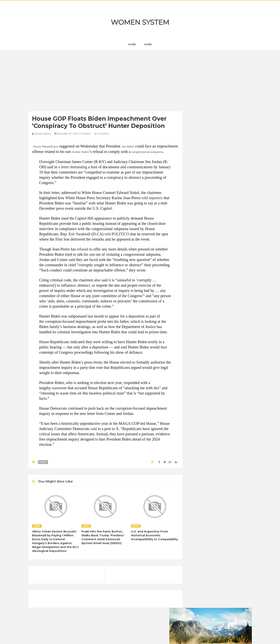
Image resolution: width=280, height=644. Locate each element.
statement (59, 388)
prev (193, 249)
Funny (234, 491)
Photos (220, 511)
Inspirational (200, 505)
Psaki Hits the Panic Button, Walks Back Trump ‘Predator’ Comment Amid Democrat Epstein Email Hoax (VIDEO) (103, 537)
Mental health (236, 505)
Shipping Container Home (211, 440)
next (196, 249)
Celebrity (211, 485)
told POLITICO (117, 234)
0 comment (101, 134)
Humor (223, 498)
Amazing (198, 478)
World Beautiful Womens (207, 524)
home (132, 44)
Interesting (217, 505)
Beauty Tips (228, 478)
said (94, 429)
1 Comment (84, 134)
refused (83, 249)
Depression (227, 485)
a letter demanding (73, 167)
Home (148, 44)
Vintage (211, 518)
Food (223, 491)
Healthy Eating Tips (204, 498)
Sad (231, 511)
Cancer (197, 485)
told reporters (152, 198)
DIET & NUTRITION (204, 491)
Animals (212, 478)
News (43, 462)
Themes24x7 (152, 637)
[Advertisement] (105, 82)
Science (198, 518)
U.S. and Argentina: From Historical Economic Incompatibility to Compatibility (154, 535)
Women (224, 518)
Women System (140, 22)
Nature (197, 511)
